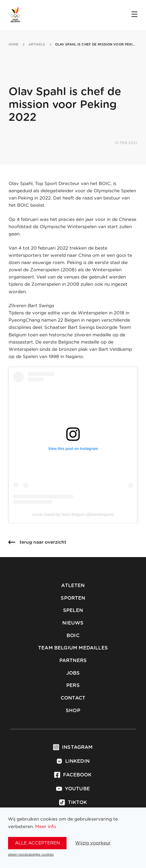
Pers (73, 686)
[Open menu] (134, 15)
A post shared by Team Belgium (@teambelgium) (73, 514)
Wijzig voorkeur (93, 843)
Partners (73, 661)
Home (14, 44)
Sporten (73, 598)
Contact (73, 698)
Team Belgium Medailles (73, 648)
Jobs (73, 673)
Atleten (73, 586)
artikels (37, 44)
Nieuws (73, 623)
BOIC (73, 636)
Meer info (46, 827)
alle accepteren (37, 843)
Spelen (73, 611)
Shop (73, 711)
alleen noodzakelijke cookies (31, 855)
